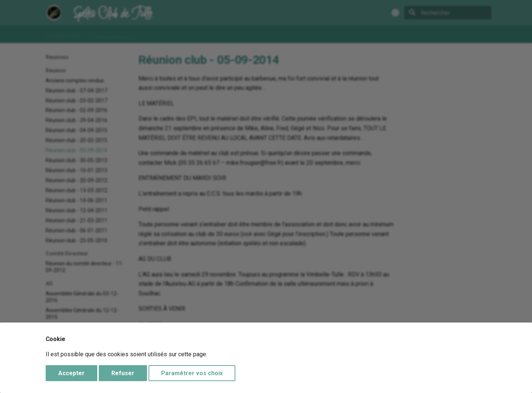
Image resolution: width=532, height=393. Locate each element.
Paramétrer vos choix (192, 373)
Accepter (71, 373)
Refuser (123, 373)
